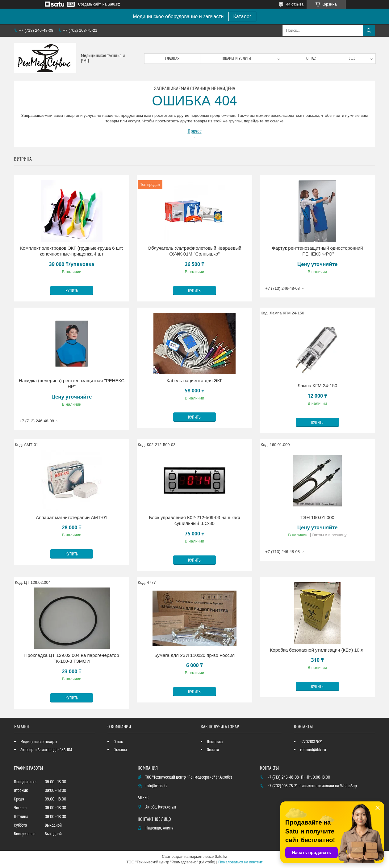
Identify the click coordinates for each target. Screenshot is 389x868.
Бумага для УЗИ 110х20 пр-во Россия (195, 655)
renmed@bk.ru (313, 750)
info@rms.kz (156, 786)
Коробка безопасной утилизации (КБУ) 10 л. (318, 650)
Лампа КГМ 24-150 (317, 385)
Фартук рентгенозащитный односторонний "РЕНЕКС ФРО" (317, 251)
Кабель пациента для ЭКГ (195, 381)
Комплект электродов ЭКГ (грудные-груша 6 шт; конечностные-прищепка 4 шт (72, 251)
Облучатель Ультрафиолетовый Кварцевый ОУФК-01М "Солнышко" (194, 251)
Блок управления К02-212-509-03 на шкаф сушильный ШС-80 (194, 520)
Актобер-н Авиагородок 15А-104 (46, 750)
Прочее (195, 131)
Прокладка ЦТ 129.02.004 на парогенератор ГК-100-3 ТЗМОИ (72, 658)
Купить (72, 291)
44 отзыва (295, 4)
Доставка (215, 742)
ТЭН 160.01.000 (317, 517)
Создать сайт (90, 4)
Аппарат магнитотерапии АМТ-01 (72, 517)
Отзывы (120, 750)
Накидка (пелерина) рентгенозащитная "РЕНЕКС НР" (72, 384)
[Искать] (369, 31)
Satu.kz (221, 857)
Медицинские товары (39, 742)
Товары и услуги (236, 59)
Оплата (213, 750)
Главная (172, 59)
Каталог (242, 16)
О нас (311, 59)
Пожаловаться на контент (240, 862)
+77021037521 (311, 742)
